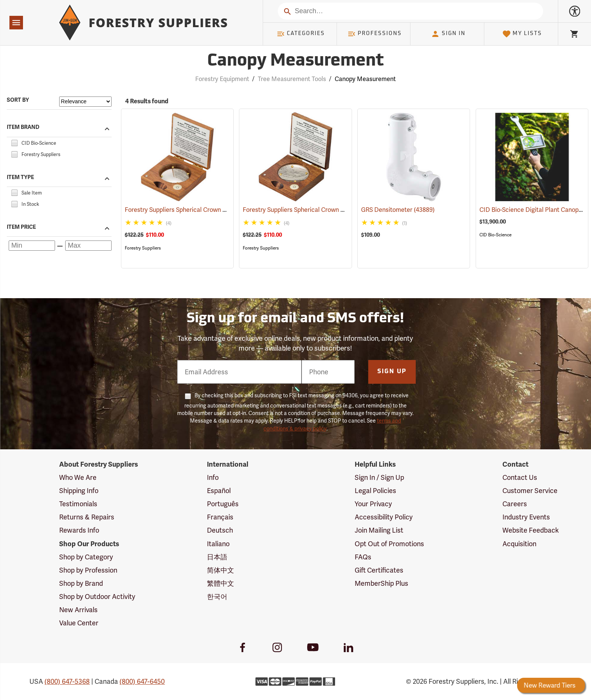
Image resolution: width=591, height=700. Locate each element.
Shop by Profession (88, 570)
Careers (515, 504)
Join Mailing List (379, 530)
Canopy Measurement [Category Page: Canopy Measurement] (295, 61)
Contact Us (520, 477)
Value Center (79, 623)
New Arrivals (78, 610)
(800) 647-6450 (142, 681)
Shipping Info (79, 491)
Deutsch (220, 530)
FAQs (363, 557)
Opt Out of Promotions (389, 544)
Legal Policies (375, 491)
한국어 (217, 597)
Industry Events (526, 517)
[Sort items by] (85, 102)
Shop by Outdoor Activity (97, 597)
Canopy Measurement (365, 79)
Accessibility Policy (384, 517)
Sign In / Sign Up (379, 477)
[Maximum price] (88, 246)
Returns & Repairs (87, 517)
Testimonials (78, 504)
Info (213, 477)
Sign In (448, 34)
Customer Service (530, 491)
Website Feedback (531, 530)
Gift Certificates (379, 570)
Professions (375, 34)
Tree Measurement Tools (292, 79)
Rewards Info (79, 530)
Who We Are (78, 477)
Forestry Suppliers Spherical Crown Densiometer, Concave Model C (346, 210)
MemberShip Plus (381, 583)
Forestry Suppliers (143, 248)
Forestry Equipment (222, 79)
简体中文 (220, 570)
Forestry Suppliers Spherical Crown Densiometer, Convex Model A (226, 210)
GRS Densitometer (398, 210)
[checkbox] (14, 142)
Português (223, 504)
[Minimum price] (32, 246)
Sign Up (392, 372)
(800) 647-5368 (67, 681)
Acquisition (519, 544)
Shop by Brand (81, 583)
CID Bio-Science (495, 235)
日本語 (217, 557)
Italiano (218, 544)
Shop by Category (86, 557)
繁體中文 (220, 583)
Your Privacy (373, 504)
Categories (301, 34)
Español (219, 491)
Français (220, 517)
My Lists (522, 34)
